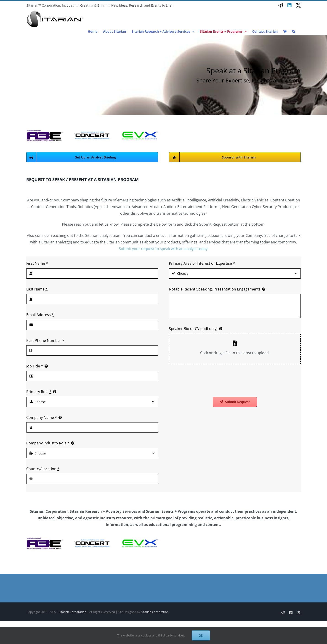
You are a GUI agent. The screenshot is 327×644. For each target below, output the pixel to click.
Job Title (35, 366)
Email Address (40, 315)
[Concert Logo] (92, 133)
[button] (294, 31)
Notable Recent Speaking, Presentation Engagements (215, 289)
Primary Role (39, 392)
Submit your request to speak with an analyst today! (164, 249)
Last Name (37, 289)
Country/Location (43, 469)
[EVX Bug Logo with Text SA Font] (140, 132)
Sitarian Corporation (73, 612)
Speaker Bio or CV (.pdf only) (193, 329)
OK (201, 635)
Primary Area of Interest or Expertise (202, 263)
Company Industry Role (48, 443)
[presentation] (204, 380)
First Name (37, 263)
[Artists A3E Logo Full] (45, 131)
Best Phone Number (45, 340)
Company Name (42, 417)
